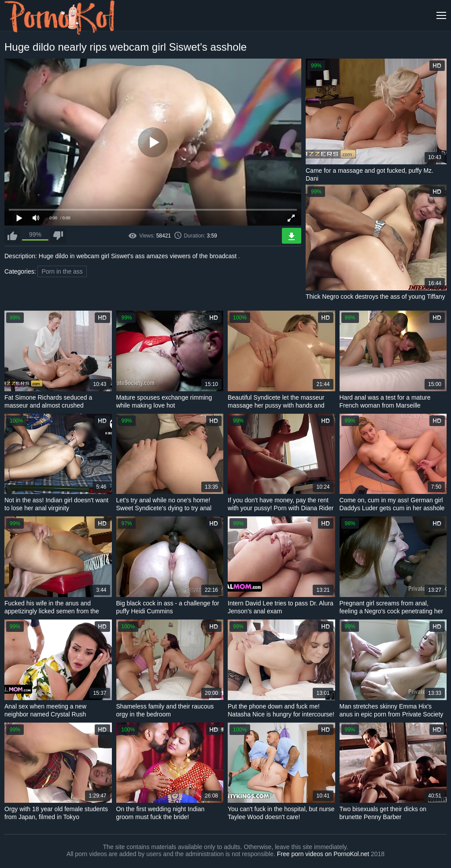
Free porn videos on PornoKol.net (323, 854)
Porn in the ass (62, 271)
